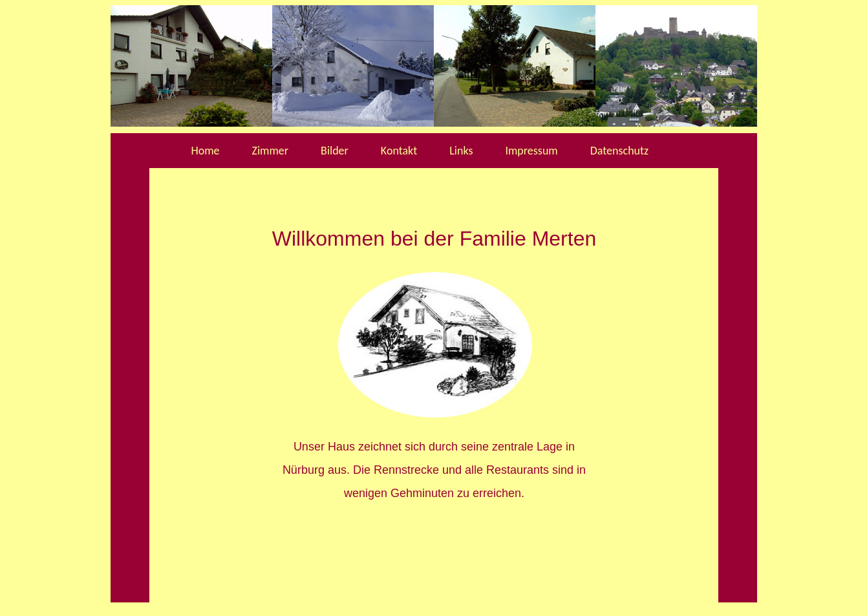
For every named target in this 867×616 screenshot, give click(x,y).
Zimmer (271, 151)
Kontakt (399, 151)
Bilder (335, 151)
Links (461, 151)
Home (206, 151)
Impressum (531, 151)
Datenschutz (619, 151)
